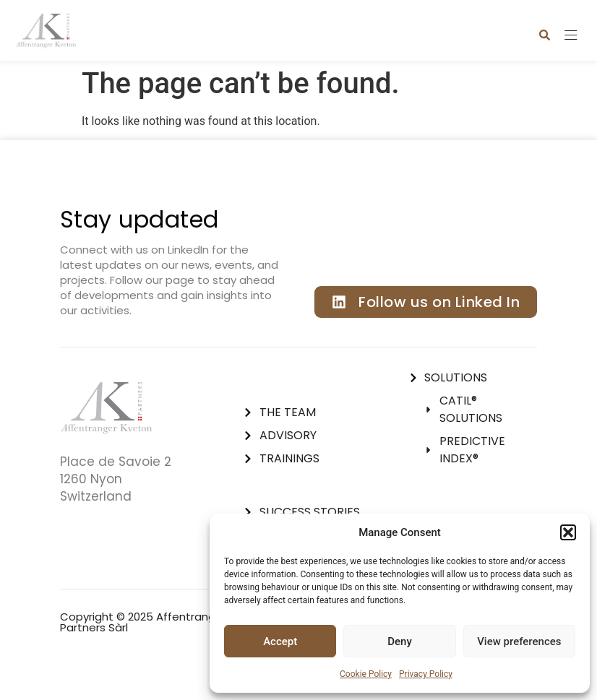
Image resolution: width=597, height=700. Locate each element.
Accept (280, 641)
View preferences (519, 641)
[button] (568, 532)
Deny (400, 641)
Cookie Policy (366, 674)
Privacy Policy (426, 674)
